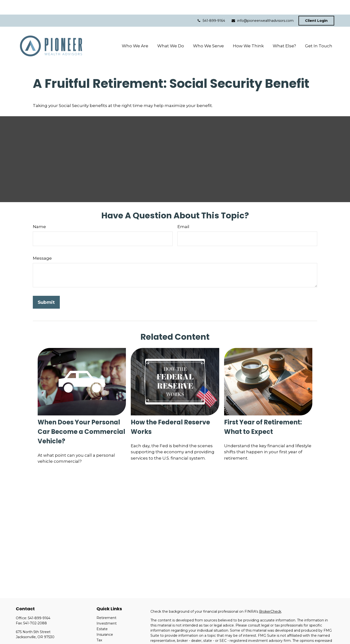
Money (102, 631)
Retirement (106, 603)
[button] (135, 31)
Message (42, 244)
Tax (99, 626)
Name (39, 212)
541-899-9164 (211, 6)
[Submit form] (46, 288)
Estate (102, 614)
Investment (107, 609)
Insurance (105, 620)
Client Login (316, 6)
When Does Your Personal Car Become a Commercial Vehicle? (81, 417)
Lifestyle (104, 637)
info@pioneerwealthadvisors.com (262, 6)
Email (183, 212)
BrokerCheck (270, 597)
